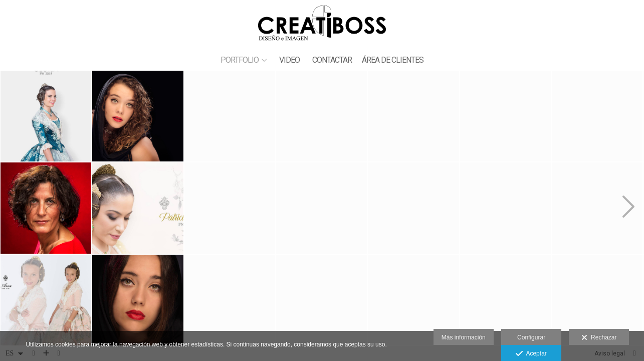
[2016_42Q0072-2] (413, 208)
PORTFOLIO (240, 60)
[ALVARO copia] (413, 116)
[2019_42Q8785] (597, 116)
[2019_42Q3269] (230, 300)
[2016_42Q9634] (597, 300)
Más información (464, 337)
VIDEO (289, 60)
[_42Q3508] (230, 208)
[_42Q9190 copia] (597, 208)
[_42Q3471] (138, 116)
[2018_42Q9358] (413, 300)
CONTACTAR (332, 60)
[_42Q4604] (321, 116)
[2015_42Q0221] (46, 116)
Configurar (531, 337)
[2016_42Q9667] (46, 300)
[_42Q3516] (138, 300)
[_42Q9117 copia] (505, 300)
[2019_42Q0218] (138, 208)
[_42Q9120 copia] (505, 116)
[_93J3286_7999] (46, 208)
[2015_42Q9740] (321, 208)
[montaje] (321, 300)
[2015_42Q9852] (230, 116)
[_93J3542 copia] (505, 208)
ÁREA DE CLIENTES (393, 60)
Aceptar (531, 354)
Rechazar (599, 338)
